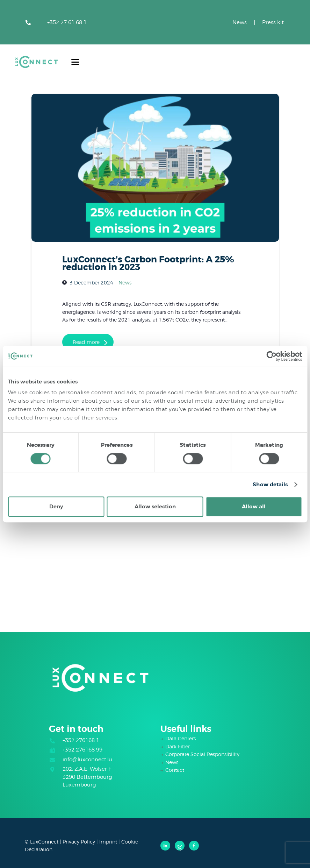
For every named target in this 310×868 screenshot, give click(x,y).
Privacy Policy (79, 842)
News (240, 22)
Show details (270, 485)
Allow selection (155, 507)
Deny (56, 507)
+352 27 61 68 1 (67, 22)
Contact (175, 770)
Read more (86, 342)
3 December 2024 (91, 282)
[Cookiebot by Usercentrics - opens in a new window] (271, 356)
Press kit (273, 22)
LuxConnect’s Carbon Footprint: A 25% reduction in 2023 (148, 263)
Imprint (108, 842)
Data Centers (181, 738)
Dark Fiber (178, 746)
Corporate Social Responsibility (202, 754)
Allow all (254, 507)
